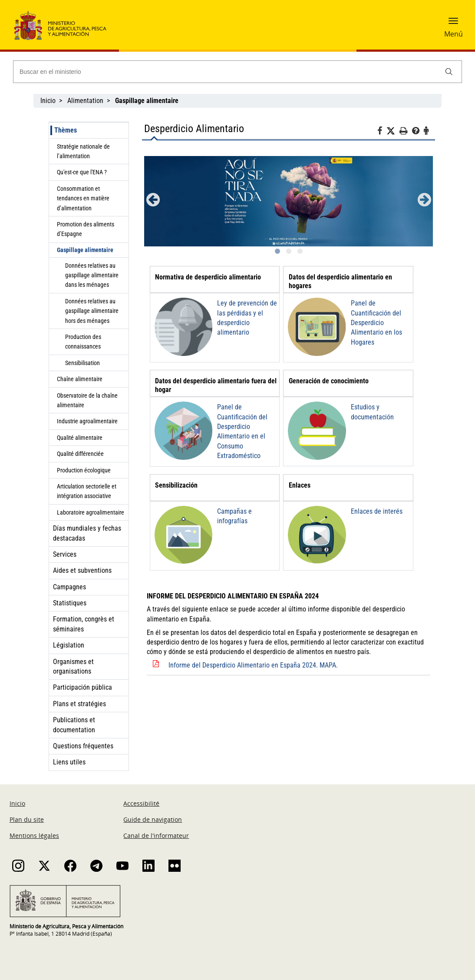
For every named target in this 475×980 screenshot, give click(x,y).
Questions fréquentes (83, 746)
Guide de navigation (153, 819)
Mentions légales (34, 835)
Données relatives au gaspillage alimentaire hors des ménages (92, 311)
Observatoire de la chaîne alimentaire (87, 400)
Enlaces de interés (377, 511)
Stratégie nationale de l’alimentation (83, 151)
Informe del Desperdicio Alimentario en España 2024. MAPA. (253, 665)
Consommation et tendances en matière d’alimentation (83, 198)
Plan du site (27, 819)
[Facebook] (382, 132)
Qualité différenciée (80, 454)
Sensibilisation (82, 363)
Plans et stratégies (79, 704)
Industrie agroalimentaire (87, 421)
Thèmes (66, 130)
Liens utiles (69, 762)
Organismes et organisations (73, 666)
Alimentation (85, 101)
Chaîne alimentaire (80, 379)
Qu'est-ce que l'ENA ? (82, 172)
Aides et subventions (82, 570)
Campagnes (69, 587)
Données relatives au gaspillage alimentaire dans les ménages (92, 275)
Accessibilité (141, 803)
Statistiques (70, 603)
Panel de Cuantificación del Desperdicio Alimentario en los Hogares (376, 323)
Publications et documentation (74, 725)
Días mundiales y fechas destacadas (87, 533)
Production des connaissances (83, 342)
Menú (454, 34)
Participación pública (82, 687)
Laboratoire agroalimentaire (91, 512)
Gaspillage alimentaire (85, 250)
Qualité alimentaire (80, 438)
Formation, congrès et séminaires (84, 624)
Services (65, 554)
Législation (69, 645)
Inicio (48, 101)
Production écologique (84, 470)
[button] (453, 24)
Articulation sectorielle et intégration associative (87, 491)
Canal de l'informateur (156, 835)
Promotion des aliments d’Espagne (86, 229)
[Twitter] (393, 131)
